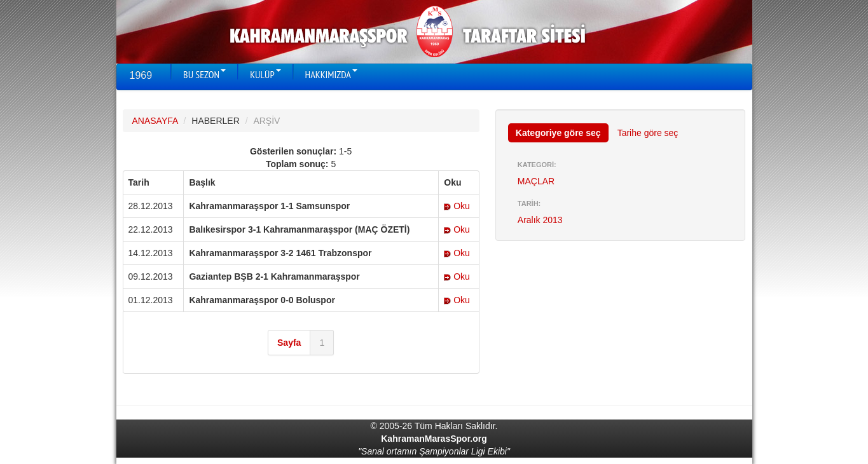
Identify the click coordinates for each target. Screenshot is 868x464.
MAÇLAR (536, 181)
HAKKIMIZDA (331, 74)
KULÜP (265, 74)
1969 (141, 75)
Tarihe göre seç (648, 133)
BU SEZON (204, 74)
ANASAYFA (155, 121)
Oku (457, 206)
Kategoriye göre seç (558, 133)
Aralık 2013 (540, 220)
